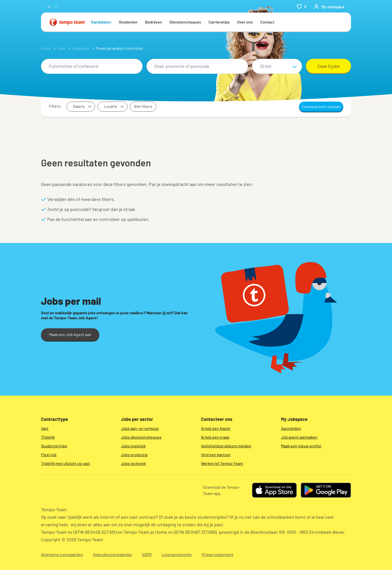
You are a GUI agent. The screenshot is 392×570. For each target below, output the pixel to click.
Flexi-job (49, 455)
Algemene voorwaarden (62, 554)
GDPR (147, 554)
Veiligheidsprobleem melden (226, 446)
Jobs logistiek (133, 446)
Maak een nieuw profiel (301, 446)
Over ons (245, 22)
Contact (267, 22)
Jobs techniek (133, 463)
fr (55, 7)
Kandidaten (101, 22)
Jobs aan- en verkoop (140, 428)
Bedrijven (153, 22)
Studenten (128, 22)
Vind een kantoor (216, 455)
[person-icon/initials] (329, 7)
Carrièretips (219, 22)
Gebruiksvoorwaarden (112, 554)
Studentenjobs (54, 446)
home (46, 48)
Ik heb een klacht (216, 428)
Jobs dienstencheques (141, 437)
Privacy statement (218, 554)
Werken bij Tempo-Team (222, 463)
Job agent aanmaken (299, 437)
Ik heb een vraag (215, 437)
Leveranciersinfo (177, 554)
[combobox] (92, 66)
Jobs (62, 48)
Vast (45, 428)
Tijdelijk (48, 437)
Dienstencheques (185, 22)
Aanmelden (291, 428)
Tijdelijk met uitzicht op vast (65, 463)
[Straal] (277, 66)
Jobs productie (134, 455)
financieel (81, 48)
